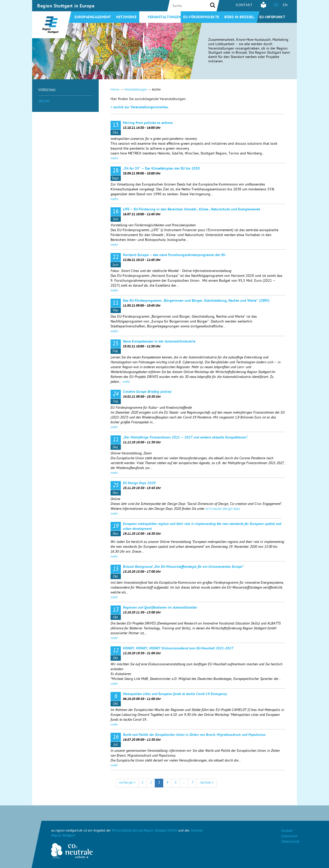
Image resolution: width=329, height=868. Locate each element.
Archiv (44, 102)
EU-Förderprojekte (201, 17)
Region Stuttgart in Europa (66, 6)
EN (285, 6)
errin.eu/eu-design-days (223, 509)
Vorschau (47, 90)
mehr (115, 159)
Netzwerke (126, 17)
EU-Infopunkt (272, 17)
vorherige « (127, 783)
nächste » (207, 783)
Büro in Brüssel (239, 17)
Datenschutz (290, 842)
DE (276, 6)
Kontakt (244, 6)
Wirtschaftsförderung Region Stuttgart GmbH (144, 831)
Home (115, 90)
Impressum (290, 837)
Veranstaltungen (164, 17)
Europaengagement (93, 17)
